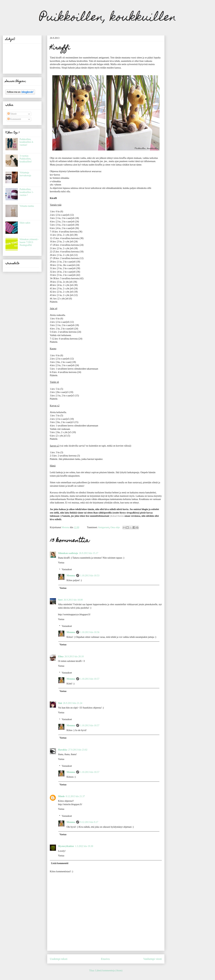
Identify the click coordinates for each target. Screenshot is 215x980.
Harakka (63, 750)
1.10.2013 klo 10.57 (90, 679)
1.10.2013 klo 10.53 (90, 576)
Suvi (60, 600)
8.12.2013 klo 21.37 (75, 796)
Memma (71, 576)
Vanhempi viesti (152, 959)
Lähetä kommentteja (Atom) (109, 971)
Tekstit (12, 114)
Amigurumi (104, 527)
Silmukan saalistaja (68, 553)
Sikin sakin (25, 223)
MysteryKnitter (66, 846)
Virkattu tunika (27, 206)
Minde (61, 796)
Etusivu (105, 959)
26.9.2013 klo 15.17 (89, 553)
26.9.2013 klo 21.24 (73, 703)
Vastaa (61, 563)
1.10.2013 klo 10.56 (90, 632)
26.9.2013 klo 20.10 (74, 656)
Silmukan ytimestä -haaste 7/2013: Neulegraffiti (29, 242)
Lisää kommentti (60, 863)
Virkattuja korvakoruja (25, 174)
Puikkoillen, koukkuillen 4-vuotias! (27, 142)
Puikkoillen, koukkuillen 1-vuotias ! (27, 192)
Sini (60, 703)
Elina (61, 656)
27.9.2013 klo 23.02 (78, 750)
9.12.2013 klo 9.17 (89, 822)
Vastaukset (67, 570)
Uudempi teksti (59, 959)
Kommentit (14, 119)
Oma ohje (115, 527)
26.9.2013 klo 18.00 (73, 600)
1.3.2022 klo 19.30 (84, 846)
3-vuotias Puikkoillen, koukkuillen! (26, 159)
